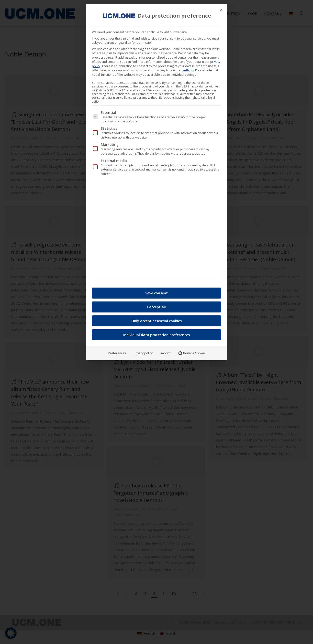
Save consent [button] (156, 291)
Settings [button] (188, 69)
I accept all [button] (156, 305)
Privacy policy (143, 351)
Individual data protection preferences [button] (156, 333)
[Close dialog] (221, 8)
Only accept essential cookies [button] (156, 319)
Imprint (165, 351)
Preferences (117, 351)
